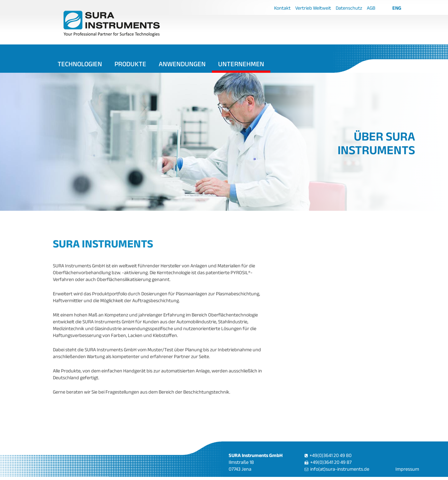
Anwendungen (182, 64)
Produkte (130, 64)
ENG (397, 8)
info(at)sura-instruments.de (340, 469)
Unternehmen (241, 64)
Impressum (407, 469)
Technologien (80, 64)
